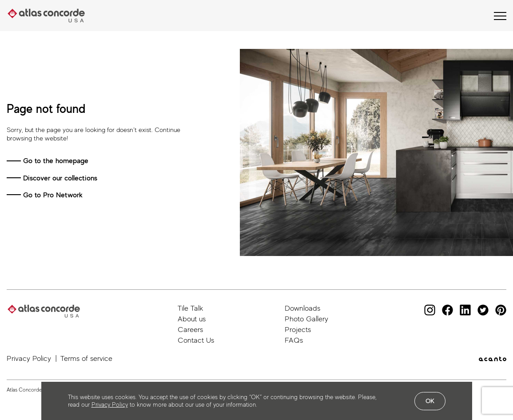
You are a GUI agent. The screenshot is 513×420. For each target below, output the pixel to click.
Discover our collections (60, 178)
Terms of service (86, 358)
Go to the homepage (56, 161)
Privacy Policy (29, 358)
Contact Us (196, 340)
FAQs (294, 340)
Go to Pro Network (53, 195)
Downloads (302, 308)
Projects (298, 330)
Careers (190, 330)
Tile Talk (190, 308)
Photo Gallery (306, 319)
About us (192, 319)
